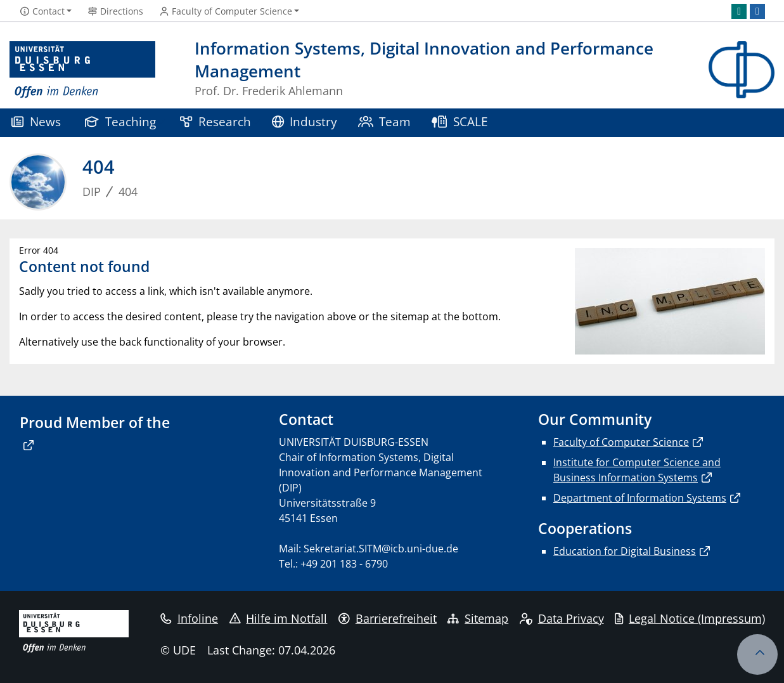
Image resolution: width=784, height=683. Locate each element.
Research (215, 121)
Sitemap (478, 618)
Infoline (189, 618)
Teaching (120, 121)
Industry (305, 121)
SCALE (460, 121)
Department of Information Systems (640, 498)
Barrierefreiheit (388, 618)
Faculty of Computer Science (621, 442)
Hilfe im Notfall (279, 618)
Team (385, 121)
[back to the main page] (742, 70)
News (36, 121)
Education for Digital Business (625, 551)
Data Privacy (562, 618)
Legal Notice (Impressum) (690, 618)
